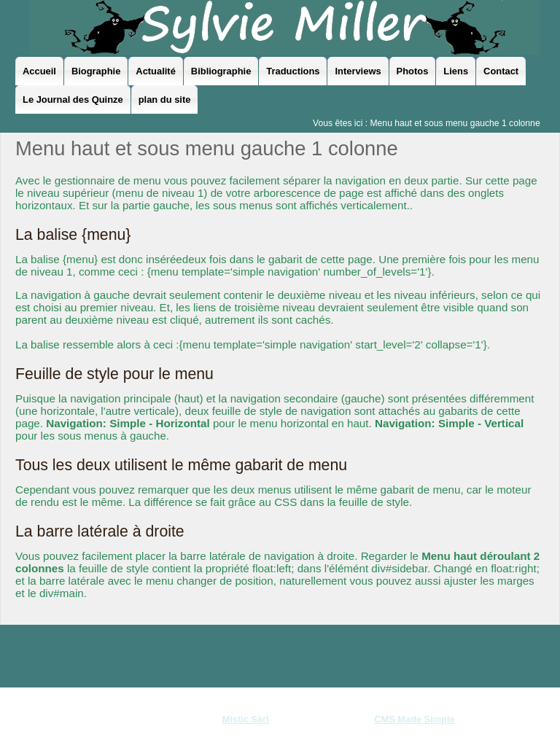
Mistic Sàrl (245, 719)
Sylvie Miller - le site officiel (284, 27)
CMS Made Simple (414, 719)
